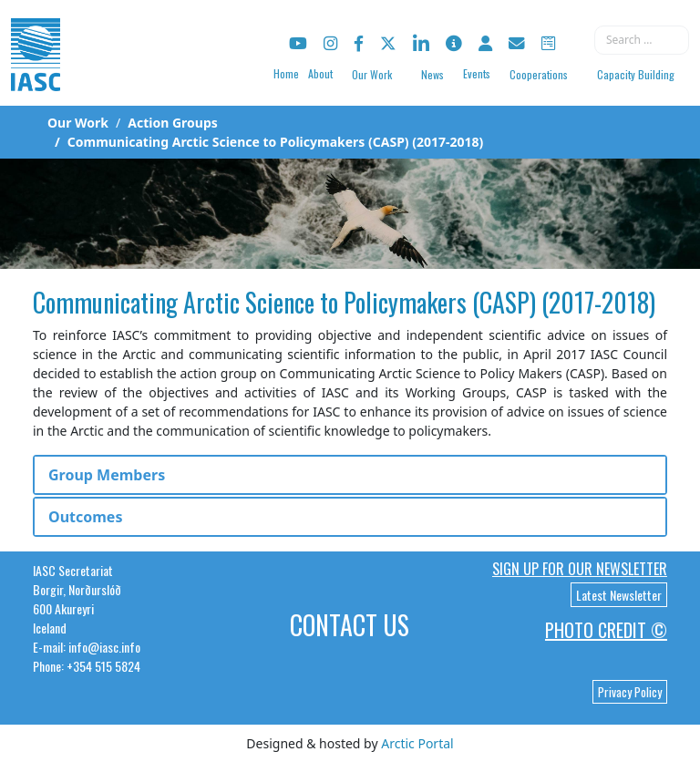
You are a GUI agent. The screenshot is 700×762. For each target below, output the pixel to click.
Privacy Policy (630, 692)
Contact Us (350, 625)
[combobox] (642, 40)
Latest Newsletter (619, 595)
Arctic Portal (417, 743)
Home (286, 73)
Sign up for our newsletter (580, 569)
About (320, 73)
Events (477, 73)
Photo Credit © (606, 630)
